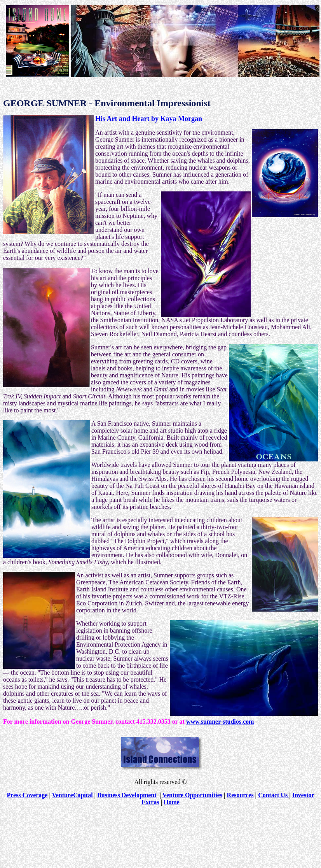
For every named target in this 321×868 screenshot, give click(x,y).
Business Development (127, 795)
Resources (240, 795)
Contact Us (274, 795)
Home (172, 802)
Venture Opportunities (192, 795)
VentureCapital (72, 795)
